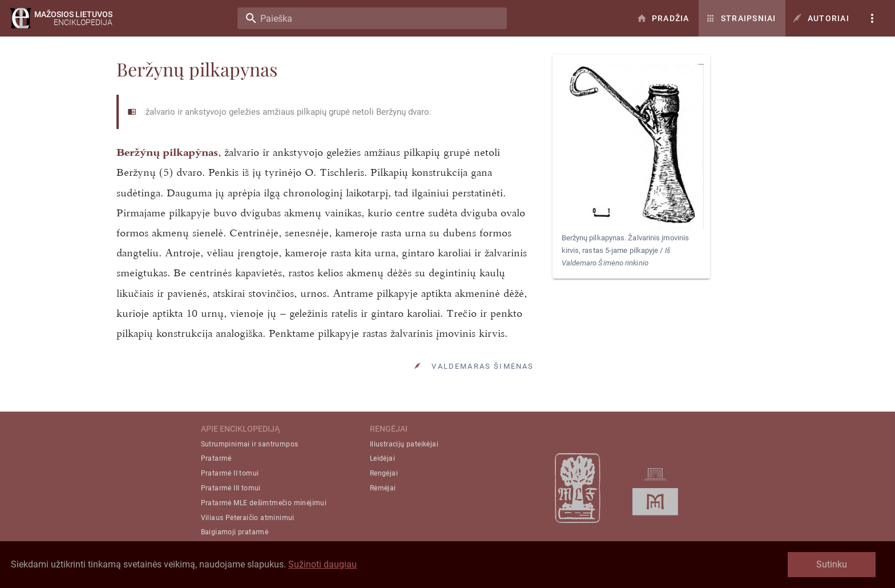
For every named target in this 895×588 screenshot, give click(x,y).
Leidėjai (382, 458)
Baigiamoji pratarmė (235, 532)
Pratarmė (216, 458)
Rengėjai (384, 473)
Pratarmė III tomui (231, 488)
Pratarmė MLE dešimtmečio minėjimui (264, 503)
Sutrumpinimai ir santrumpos (250, 444)
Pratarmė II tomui (230, 473)
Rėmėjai (383, 488)
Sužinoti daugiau (322, 564)
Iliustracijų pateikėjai (404, 444)
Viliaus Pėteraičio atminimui (248, 518)
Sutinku (832, 564)
